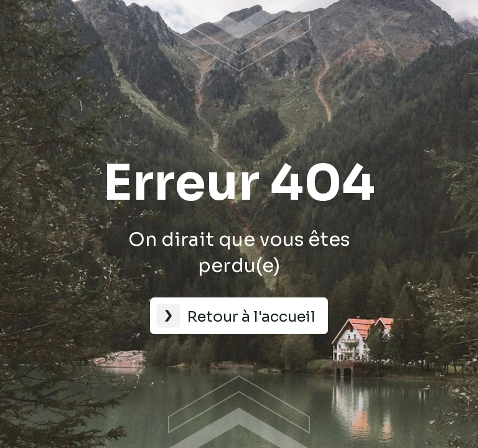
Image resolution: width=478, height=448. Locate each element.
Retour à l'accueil (251, 317)
